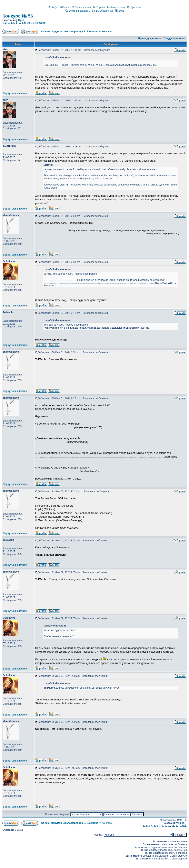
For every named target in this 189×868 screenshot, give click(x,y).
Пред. (22, 20)
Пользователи (81, 8)
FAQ (53, 8)
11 (32, 23)
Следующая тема (174, 38)
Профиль (134, 8)
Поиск (64, 8)
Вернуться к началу (15, 93)
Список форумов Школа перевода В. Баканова (70, 32)
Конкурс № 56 (18, 16)
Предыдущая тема (149, 38)
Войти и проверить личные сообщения (89, 11)
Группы (99, 8)
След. (43, 23)
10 (28, 23)
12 (36, 23)
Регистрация (116, 8)
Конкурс (107, 32)
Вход (120, 11)
